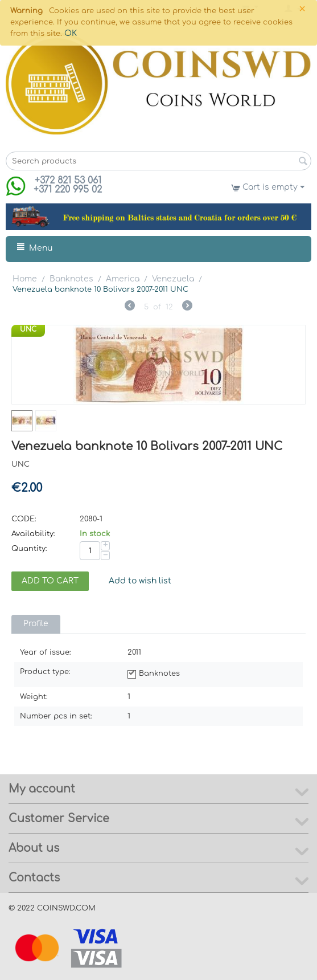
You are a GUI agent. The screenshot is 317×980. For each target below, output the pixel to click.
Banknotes (71, 279)
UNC (28, 329)
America (123, 279)
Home (25, 279)
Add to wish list (140, 581)
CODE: (24, 519)
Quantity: (29, 549)
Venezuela (173, 279)
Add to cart (50, 581)
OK (71, 33)
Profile (36, 624)
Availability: (33, 534)
